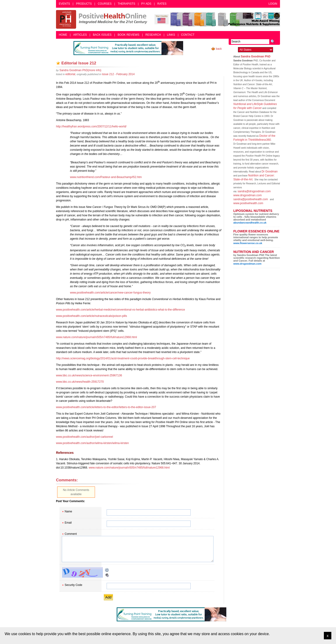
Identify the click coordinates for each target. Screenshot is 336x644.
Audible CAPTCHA (107, 575)
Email (68, 523)
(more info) (80, 70)
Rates (162, 4)
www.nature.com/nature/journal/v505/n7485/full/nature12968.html (96, 337)
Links (171, 35)
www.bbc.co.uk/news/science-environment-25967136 (89, 375)
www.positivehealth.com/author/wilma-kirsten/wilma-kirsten (92, 443)
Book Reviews (128, 35)
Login (273, 4)
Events (64, 4)
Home (63, 35)
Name (68, 511)
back (219, 49)
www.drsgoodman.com (247, 195)
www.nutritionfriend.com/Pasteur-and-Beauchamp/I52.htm (106, 177)
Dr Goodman (270, 171)
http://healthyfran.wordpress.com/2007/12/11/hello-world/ (91, 126)
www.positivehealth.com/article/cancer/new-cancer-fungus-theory (110, 293)
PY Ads (146, 4)
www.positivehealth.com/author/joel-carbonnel (84, 437)
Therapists (126, 4)
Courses (105, 4)
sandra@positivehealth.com (251, 199)
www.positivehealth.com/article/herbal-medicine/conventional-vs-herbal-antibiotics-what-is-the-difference (121, 310)
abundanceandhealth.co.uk (250, 223)
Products (84, 4)
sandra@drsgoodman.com (254, 191)
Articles (80, 35)
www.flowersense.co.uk (248, 243)
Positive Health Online (103, 19)
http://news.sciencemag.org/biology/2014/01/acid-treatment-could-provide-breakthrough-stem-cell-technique (123, 358)
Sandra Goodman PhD (256, 56)
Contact (188, 35)
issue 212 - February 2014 (118, 74)
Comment (71, 534)
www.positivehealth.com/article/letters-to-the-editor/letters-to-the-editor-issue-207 (106, 407)
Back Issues (102, 35)
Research (153, 35)
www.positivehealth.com (248, 203)
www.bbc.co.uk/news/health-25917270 (80, 382)
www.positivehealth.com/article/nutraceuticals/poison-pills (91, 316)
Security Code (73, 585)
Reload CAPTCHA (107, 570)
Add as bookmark (58, 63)
